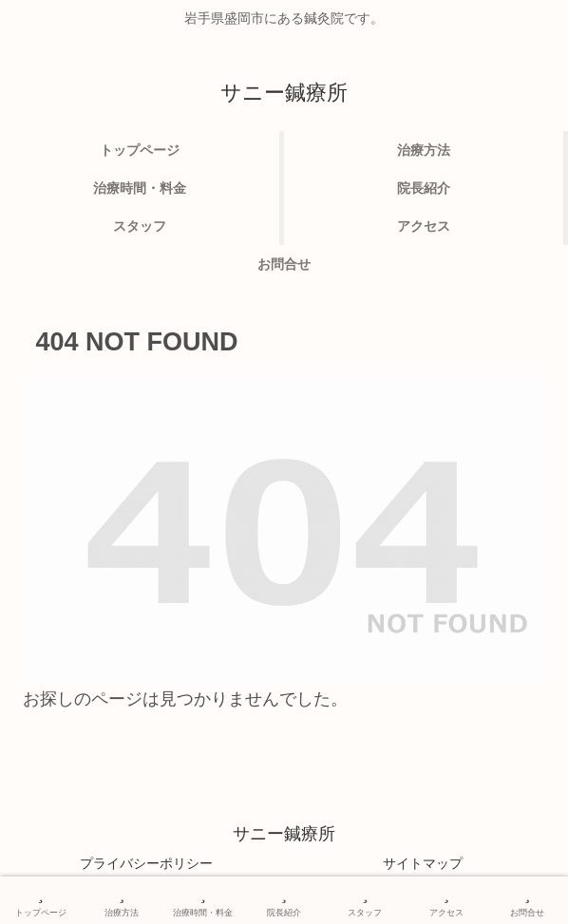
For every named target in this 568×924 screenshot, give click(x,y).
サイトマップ (423, 863)
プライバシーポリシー (146, 863)
